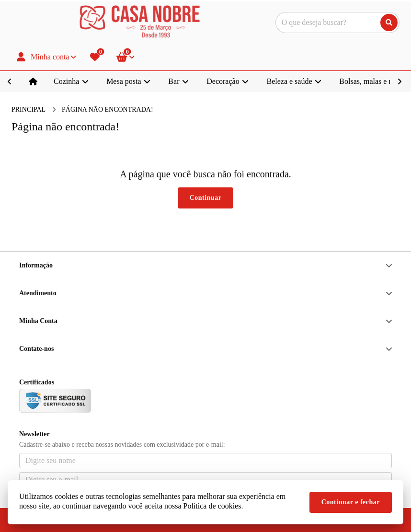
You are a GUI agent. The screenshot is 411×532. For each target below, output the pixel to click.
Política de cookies (212, 506)
